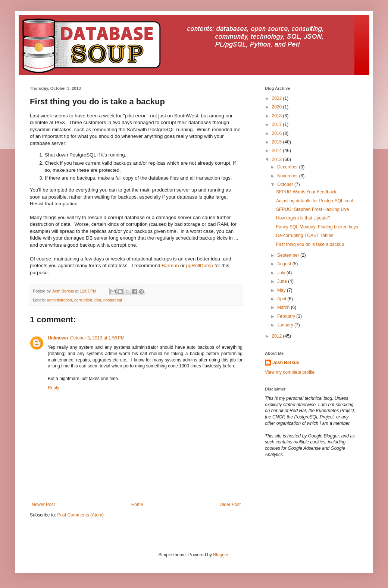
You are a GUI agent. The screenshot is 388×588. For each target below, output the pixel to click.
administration (60, 300)
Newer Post (43, 505)
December (288, 167)
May (282, 290)
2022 (278, 98)
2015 (278, 142)
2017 (278, 124)
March (284, 307)
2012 (278, 336)
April (282, 299)
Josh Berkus (286, 363)
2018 (278, 116)
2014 (278, 151)
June (283, 281)
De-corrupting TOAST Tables (305, 235)
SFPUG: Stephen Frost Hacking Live (312, 209)
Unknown (58, 338)
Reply (54, 388)
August (285, 264)
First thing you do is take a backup (310, 244)
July (282, 273)
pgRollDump (200, 265)
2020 (278, 107)
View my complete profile (290, 372)
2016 (278, 133)
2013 (278, 159)
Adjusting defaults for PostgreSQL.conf (315, 201)
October (286, 184)
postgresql (113, 300)
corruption (83, 300)
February (287, 316)
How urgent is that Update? (303, 218)
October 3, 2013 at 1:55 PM (97, 338)
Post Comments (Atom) (80, 515)
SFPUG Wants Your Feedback (306, 192)
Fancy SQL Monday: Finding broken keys (317, 227)
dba (98, 300)
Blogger (221, 555)
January (286, 325)
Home (137, 505)
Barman (170, 265)
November (288, 176)
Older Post (230, 505)
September (289, 255)
